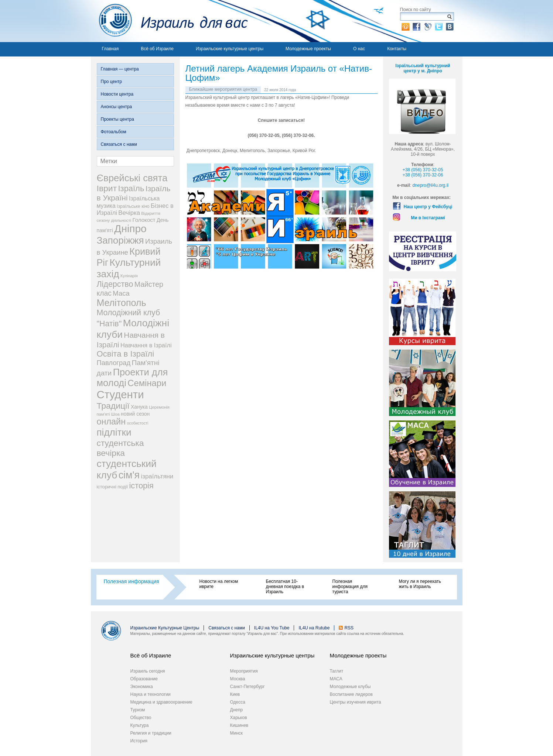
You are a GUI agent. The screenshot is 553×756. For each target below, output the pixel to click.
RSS (349, 628)
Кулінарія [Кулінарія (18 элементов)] (129, 276)
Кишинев (239, 725)
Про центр (112, 82)
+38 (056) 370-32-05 (423, 170)
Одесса (238, 702)
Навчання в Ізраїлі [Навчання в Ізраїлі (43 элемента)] (146, 345)
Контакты (397, 49)
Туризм (138, 710)
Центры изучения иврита (356, 702)
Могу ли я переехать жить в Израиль (420, 584)
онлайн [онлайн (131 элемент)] (111, 422)
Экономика (142, 687)
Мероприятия (244, 671)
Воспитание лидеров (351, 694)
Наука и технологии (151, 694)
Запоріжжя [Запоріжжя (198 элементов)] (120, 240)
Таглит (337, 671)
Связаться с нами (119, 144)
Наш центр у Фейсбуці (428, 207)
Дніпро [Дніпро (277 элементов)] (130, 229)
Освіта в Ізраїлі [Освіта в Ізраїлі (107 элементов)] (126, 354)
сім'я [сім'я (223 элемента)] (129, 475)
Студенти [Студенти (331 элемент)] (120, 394)
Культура (140, 725)
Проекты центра (117, 119)
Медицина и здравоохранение (161, 702)
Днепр (237, 710)
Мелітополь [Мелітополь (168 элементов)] (122, 303)
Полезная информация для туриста (350, 587)
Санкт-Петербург (248, 687)
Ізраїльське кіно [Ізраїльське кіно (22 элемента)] (133, 206)
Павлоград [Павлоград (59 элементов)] (114, 363)
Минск (237, 733)
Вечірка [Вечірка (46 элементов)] (129, 213)
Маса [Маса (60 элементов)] (121, 293)
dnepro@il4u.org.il (430, 185)
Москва (238, 679)
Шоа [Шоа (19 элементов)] (115, 414)
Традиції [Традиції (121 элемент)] (113, 406)
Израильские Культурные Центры (165, 628)
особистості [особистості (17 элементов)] (137, 423)
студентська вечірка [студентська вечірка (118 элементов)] (120, 448)
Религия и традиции (151, 733)
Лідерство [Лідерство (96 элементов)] (115, 284)
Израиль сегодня (148, 671)
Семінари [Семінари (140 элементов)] (147, 383)
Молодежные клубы (350, 687)
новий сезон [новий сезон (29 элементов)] (135, 414)
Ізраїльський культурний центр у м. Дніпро (423, 68)
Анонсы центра (117, 107)
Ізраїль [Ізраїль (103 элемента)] (131, 188)
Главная (110, 49)
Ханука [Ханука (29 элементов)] (139, 407)
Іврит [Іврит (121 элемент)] (107, 188)
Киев (235, 694)
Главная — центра (120, 69)
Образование (144, 679)
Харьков (239, 718)
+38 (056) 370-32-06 (423, 175)
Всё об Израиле (157, 49)
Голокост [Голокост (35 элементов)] (144, 220)
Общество (141, 718)
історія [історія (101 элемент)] (141, 486)
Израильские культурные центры (230, 49)
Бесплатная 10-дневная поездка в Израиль (285, 587)
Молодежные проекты (308, 49)
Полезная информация (132, 581)
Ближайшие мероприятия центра (223, 89)
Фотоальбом (114, 132)
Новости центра (117, 94)
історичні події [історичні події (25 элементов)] (112, 487)
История (139, 741)
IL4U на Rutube (314, 628)
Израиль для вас (169, 21)
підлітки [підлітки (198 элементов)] (114, 432)
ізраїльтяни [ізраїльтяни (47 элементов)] (157, 476)
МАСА (336, 679)
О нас (359, 49)
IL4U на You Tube (272, 628)
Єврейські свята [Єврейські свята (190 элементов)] (132, 178)
